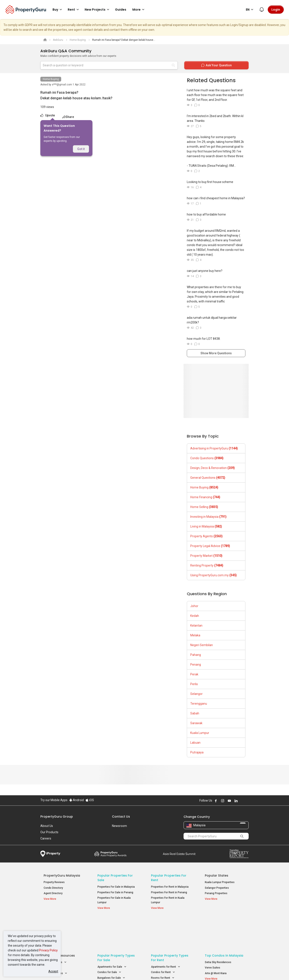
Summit (179, 854)
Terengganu (199, 704)
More (139, 10)
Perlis (194, 684)
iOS (90, 800)
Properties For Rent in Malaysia (170, 887)
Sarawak (196, 723)
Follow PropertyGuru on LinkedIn (236, 801)
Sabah (195, 713)
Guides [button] (121, 10)
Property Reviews (54, 882)
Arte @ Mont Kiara (216, 940)
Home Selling (204, 507)
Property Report (239, 854)
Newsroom (119, 826)
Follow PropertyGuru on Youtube (229, 801)
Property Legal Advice (210, 546)
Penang (196, 665)
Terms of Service (87, 970)
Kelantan (196, 626)
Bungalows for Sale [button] (111, 945)
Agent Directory (53, 893)
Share (68, 117)
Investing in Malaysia (208, 517)
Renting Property (207, 565)
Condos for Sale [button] (109, 939)
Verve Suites (213, 934)
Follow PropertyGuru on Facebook (216, 801)
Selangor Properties (217, 888)
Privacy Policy (48, 950)
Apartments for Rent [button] (166, 933)
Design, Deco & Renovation (213, 468)
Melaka (195, 635)
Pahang (196, 655)
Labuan (195, 743)
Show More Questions (216, 353)
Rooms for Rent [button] (163, 945)
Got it (81, 149)
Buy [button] (58, 10)
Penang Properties (216, 893)
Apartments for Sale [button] (112, 933)
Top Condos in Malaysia (224, 922)
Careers (46, 838)
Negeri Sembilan (202, 645)
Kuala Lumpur (200, 733)
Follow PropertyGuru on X (242, 801)
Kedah (195, 616)
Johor (194, 606)
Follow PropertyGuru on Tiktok (247, 801)
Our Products (49, 832)
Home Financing (205, 497)
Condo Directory (53, 888)
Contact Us (121, 817)
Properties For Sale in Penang (115, 892)
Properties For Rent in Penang (169, 892)
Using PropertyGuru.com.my (213, 575)
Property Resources (59, 922)
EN (250, 10)
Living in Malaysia (206, 526)
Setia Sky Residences (218, 929)
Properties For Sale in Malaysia (116, 887)
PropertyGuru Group (57, 817)
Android (76, 800)
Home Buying (51, 79)
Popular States (217, 875)
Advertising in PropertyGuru (214, 448)
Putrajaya (197, 752)
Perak (194, 674)
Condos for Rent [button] (163, 939)
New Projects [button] (98, 10)
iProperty (50, 854)
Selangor (196, 694)
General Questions (208, 478)
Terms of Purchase (141, 970)
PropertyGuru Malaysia (62, 875)
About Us (47, 826)
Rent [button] (74, 10)
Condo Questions (207, 458)
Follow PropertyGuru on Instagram (223, 801)
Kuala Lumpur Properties (220, 882)
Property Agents (206, 536)
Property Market (206, 556)
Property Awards (110, 854)
